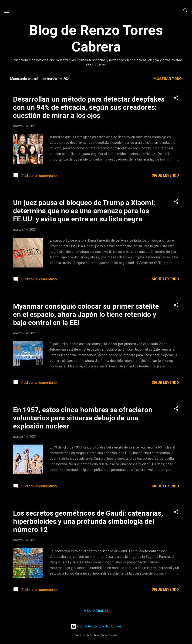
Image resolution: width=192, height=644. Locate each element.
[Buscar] (185, 11)
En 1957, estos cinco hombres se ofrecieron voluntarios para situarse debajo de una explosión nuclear (83, 418)
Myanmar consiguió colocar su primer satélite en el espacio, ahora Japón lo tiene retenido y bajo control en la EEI (86, 314)
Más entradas (96, 611)
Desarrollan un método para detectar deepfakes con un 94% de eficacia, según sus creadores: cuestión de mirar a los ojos (89, 107)
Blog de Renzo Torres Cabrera (96, 38)
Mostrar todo (168, 79)
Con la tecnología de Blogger (96, 626)
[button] (176, 98)
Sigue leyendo (165, 175)
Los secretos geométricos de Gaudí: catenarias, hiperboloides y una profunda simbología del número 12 (88, 521)
